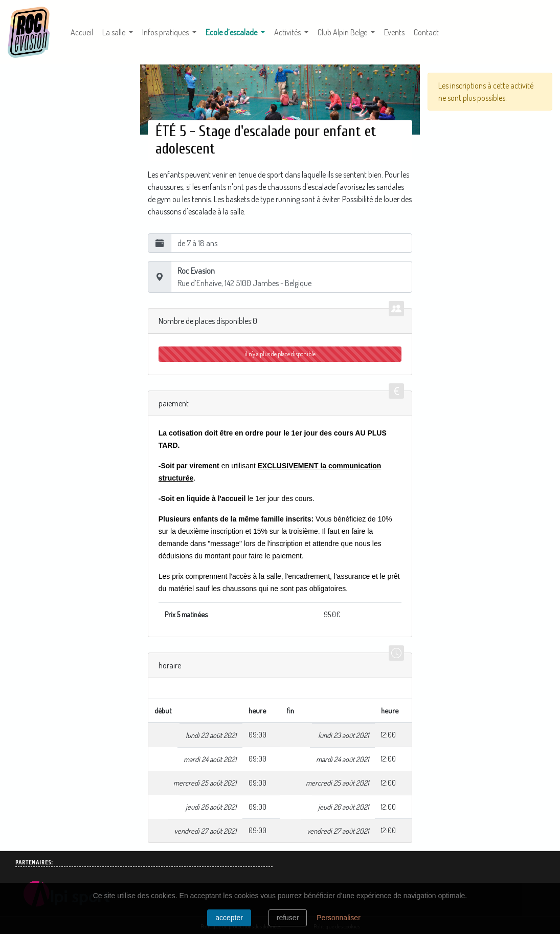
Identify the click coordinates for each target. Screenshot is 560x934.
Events (394, 32)
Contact (426, 32)
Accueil (82, 32)
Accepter (229, 918)
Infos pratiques (166, 32)
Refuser (288, 918)
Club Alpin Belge (343, 32)
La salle (115, 32)
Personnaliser (339, 918)
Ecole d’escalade (237, 31)
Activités (288, 32)
